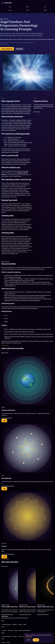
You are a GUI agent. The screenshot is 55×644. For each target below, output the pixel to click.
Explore (10, 10)
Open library (19, 49)
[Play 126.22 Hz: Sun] (4, 557)
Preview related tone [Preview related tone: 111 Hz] (7, 49)
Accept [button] (36, 640)
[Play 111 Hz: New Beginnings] (4, 489)
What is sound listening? (25, 630)
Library (27, 7)
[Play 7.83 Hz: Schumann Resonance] (4, 421)
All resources (37, 112)
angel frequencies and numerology (10, 152)
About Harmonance (7, 636)
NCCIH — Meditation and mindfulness (14, 329)
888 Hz (6, 322)
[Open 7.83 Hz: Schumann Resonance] (27, 380)
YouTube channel (22, 636)
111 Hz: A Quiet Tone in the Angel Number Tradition (17, 607)
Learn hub (4, 630)
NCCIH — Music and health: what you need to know (17, 334)
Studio (28, 10)
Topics (16, 630)
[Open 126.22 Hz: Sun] (27, 516)
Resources (11, 630)
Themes (20, 624)
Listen (10, 7)
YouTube (45, 10)
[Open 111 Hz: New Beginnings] (27, 448)
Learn (45, 7)
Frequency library (6, 624)
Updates (15, 636)
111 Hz (6, 315)
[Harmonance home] (27, 3)
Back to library (5, 353)
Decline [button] (29, 640)
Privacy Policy (29, 637)
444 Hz (6, 318)
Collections (14, 624)
